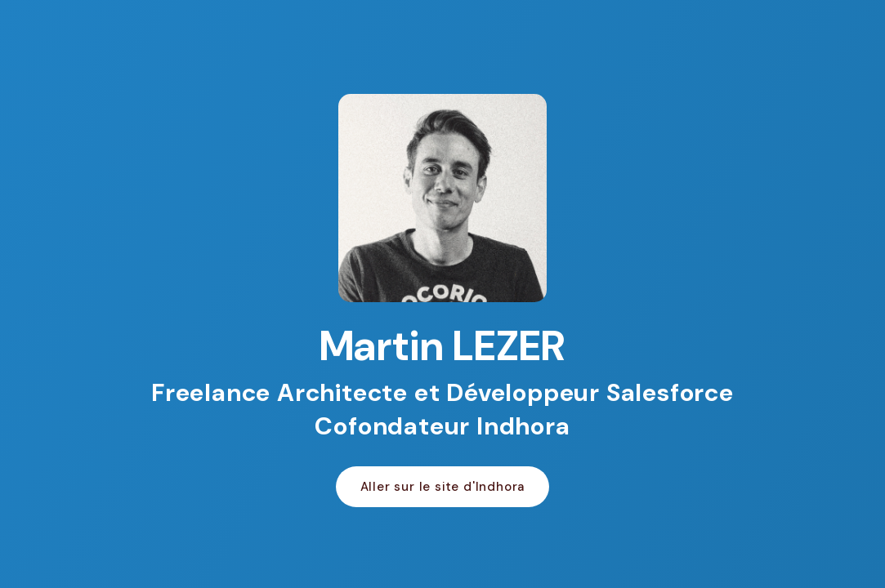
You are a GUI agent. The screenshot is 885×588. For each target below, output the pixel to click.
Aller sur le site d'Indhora (443, 487)
